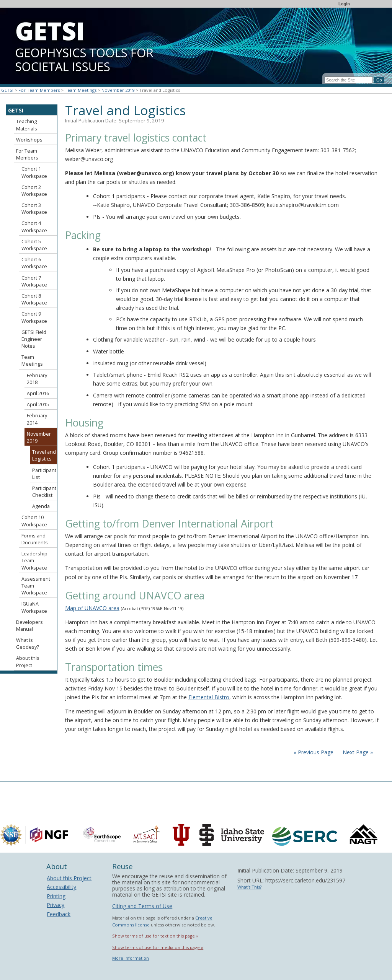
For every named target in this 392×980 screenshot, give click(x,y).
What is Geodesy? (28, 644)
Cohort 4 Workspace (34, 227)
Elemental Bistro (209, 697)
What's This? (249, 887)
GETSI (7, 90)
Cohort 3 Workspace (34, 209)
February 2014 (37, 419)
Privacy (56, 905)
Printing (56, 896)
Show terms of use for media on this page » (158, 947)
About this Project (28, 662)
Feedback (59, 914)
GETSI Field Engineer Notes (34, 339)
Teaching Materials (27, 125)
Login (344, 4)
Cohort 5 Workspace (34, 245)
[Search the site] (349, 80)
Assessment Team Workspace (36, 586)
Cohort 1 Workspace (34, 172)
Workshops (29, 140)
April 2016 (38, 393)
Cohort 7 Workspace (34, 281)
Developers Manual (29, 626)
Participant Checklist (44, 492)
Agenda (41, 506)
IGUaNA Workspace (34, 607)
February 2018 (37, 379)
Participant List (44, 474)
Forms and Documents (35, 539)
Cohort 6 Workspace (34, 263)
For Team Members (39, 90)
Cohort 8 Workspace (34, 299)
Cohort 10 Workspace (34, 521)
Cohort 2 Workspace (34, 191)
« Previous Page (314, 752)
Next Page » (357, 752)
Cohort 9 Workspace (34, 317)
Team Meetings (81, 90)
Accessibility (61, 887)
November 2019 (118, 90)
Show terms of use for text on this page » (155, 936)
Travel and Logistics (44, 455)
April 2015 (38, 405)
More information (131, 958)
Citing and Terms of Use (142, 906)
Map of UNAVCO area (92, 608)
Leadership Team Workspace (34, 561)
